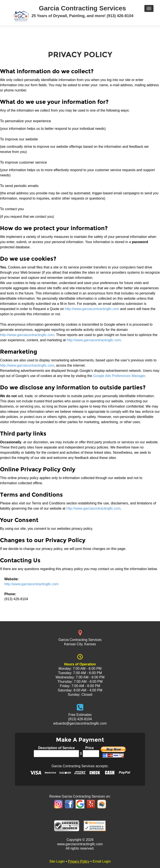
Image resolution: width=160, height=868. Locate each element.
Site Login (57, 861)
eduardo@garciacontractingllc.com (80, 723)
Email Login (102, 861)
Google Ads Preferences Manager (119, 376)
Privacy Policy (79, 861)
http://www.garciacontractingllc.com (92, 309)
